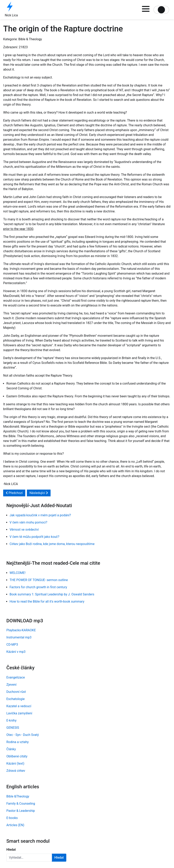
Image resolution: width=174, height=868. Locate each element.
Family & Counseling (21, 804)
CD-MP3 (12, 645)
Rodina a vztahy (18, 742)
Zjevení (11, 685)
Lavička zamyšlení (19, 713)
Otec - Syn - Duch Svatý (23, 735)
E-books (12, 818)
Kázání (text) (15, 763)
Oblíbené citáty (17, 756)
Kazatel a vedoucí (19, 706)
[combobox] (29, 858)
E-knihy (11, 720)
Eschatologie (16, 699)
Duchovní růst (16, 692)
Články (11, 749)
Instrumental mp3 (19, 637)
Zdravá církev (16, 771)
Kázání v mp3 (16, 652)
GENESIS (13, 728)
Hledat (11, 850)
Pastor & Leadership (21, 811)
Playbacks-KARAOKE (21, 630)
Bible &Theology (18, 796)
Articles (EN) (15, 825)
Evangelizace (16, 677)
